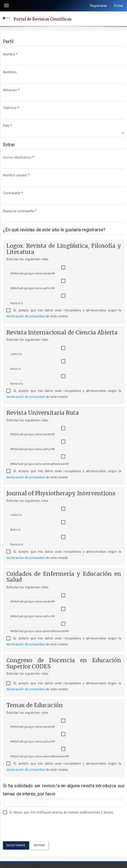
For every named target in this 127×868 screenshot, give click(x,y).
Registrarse (98, 6)
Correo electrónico (64, 162)
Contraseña (64, 197)
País (64, 130)
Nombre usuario (64, 179)
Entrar (119, 6)
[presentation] (38, 826)
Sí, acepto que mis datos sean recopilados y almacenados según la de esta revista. (64, 313)
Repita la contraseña (64, 215)
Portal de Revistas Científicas (43, 19)
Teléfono (64, 112)
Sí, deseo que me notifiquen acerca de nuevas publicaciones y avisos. (58, 812)
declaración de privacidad (26, 316)
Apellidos (64, 76)
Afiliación (64, 94)
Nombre (64, 59)
